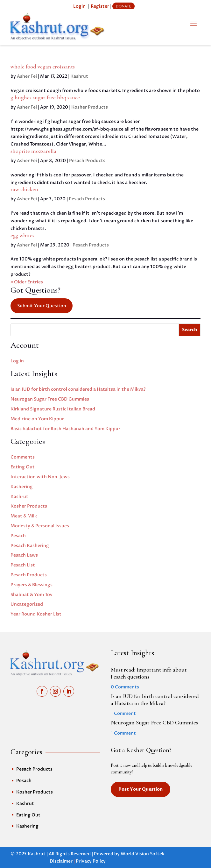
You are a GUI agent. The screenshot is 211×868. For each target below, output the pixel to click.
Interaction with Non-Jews (40, 477)
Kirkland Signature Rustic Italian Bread (53, 409)
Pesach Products (87, 161)
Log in (17, 361)
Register (100, 6)
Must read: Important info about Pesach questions (149, 673)
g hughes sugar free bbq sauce (45, 97)
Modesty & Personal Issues (40, 526)
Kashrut (79, 76)
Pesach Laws (24, 555)
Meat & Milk (24, 516)
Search (190, 330)
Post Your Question (141, 789)
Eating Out (23, 467)
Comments (23, 457)
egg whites (22, 235)
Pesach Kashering (30, 546)
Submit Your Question (42, 306)
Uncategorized (27, 604)
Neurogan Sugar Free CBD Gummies (50, 399)
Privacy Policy (91, 861)
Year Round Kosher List (36, 614)
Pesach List (23, 565)
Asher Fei (27, 76)
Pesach (18, 536)
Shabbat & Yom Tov (32, 595)
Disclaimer (61, 861)
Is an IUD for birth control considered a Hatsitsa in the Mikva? (78, 389)
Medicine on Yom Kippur (37, 419)
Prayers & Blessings (32, 585)
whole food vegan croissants (43, 67)
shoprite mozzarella (33, 151)
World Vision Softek (143, 854)
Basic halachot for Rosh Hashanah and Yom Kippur (65, 429)
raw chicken (24, 189)
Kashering (22, 487)
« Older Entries (27, 282)
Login (79, 6)
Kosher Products (90, 107)
